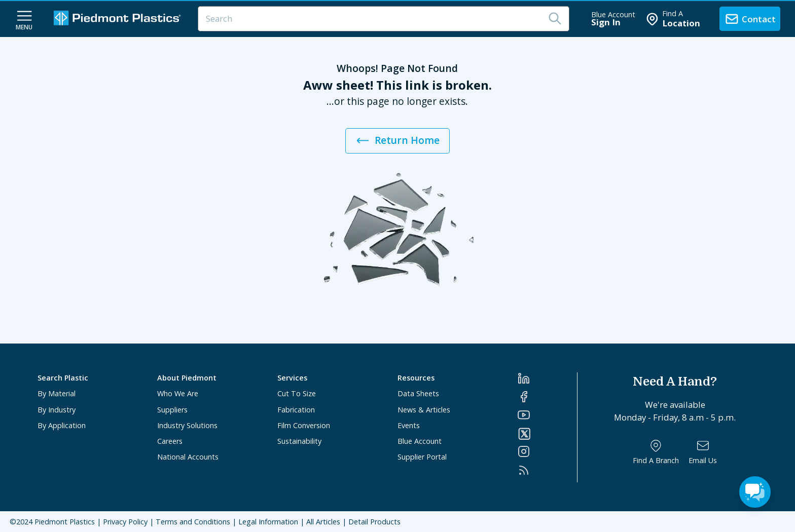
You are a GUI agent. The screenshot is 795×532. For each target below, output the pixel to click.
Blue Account (420, 441)
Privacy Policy (125, 522)
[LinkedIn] (547, 378)
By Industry (57, 410)
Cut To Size (297, 393)
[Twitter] (547, 434)
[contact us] (750, 19)
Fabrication (296, 410)
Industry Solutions (187, 425)
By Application (62, 425)
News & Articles (424, 410)
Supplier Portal (422, 457)
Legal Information (268, 522)
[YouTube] (547, 415)
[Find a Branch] (656, 452)
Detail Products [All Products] (374, 522)
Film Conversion (304, 425)
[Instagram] (547, 451)
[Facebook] (547, 397)
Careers (170, 441)
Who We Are (178, 393)
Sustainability (299, 441)
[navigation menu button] (24, 19)
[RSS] (547, 470)
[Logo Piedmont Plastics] (119, 19)
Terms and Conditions (193, 522)
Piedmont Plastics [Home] (65, 522)
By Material (57, 393)
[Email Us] (703, 452)
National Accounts (188, 457)
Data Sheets (418, 393)
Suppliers (172, 410)
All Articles (323, 522)
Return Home (397, 141)
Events (409, 425)
